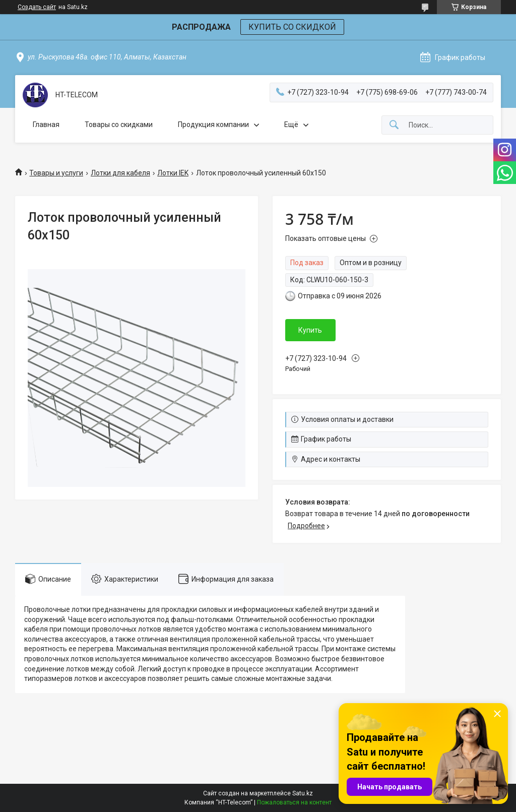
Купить (310, 330)
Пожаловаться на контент (294, 802)
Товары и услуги (56, 173)
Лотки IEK (173, 173)
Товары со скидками (119, 124)
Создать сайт (37, 7)
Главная (46, 124)
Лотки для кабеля (120, 173)
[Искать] (394, 125)
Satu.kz (303, 793)
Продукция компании (213, 124)
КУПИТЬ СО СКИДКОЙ (292, 27)
